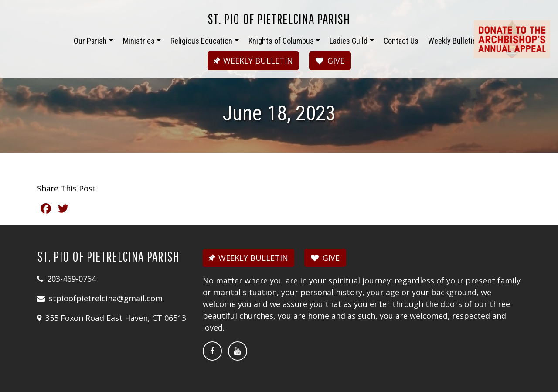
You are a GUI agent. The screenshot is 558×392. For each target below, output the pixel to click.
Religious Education (201, 41)
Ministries (139, 41)
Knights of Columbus (281, 41)
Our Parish (90, 41)
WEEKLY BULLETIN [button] (252, 61)
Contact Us (401, 41)
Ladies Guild (349, 41)
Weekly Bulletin (452, 41)
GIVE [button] (330, 61)
